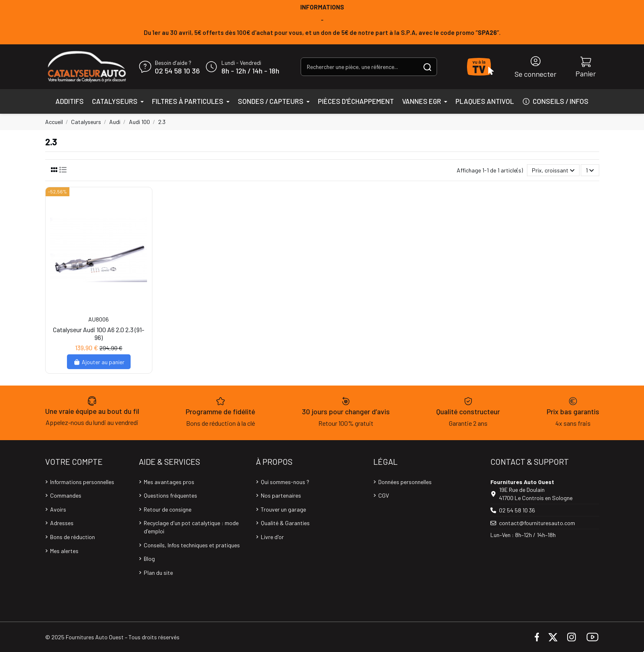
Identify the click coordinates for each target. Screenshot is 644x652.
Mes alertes (64, 551)
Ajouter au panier (99, 362)
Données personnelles (405, 482)
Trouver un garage (283, 509)
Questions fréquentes (170, 495)
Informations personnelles (82, 482)
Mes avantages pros (169, 482)
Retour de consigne (168, 509)
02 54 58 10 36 (177, 71)
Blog (149, 559)
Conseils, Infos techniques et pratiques (192, 545)
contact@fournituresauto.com (537, 523)
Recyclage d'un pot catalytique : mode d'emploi (191, 527)
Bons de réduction (72, 537)
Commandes (66, 495)
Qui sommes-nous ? (285, 482)
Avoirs (58, 509)
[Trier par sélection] (553, 170)
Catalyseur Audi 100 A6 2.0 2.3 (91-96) (99, 333)
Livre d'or (272, 537)
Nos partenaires (281, 495)
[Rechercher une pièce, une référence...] (427, 67)
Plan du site (158, 573)
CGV (384, 495)
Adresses (62, 523)
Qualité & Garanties (285, 523)
